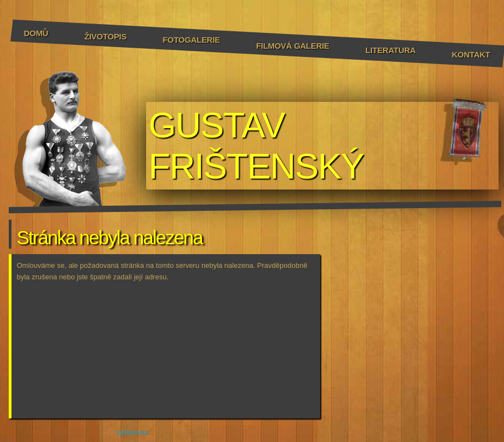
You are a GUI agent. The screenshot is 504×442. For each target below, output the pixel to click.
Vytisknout (127, 432)
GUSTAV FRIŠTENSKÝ (256, 146)
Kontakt (471, 54)
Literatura (391, 50)
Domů (36, 33)
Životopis (105, 36)
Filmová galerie (293, 46)
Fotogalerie (191, 40)
